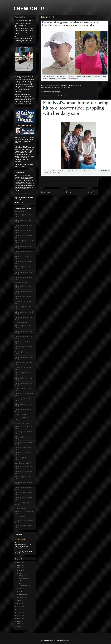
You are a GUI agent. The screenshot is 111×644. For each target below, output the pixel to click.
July (21, 573)
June (21, 589)
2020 (19, 562)
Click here (18, 551)
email (19, 149)
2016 (19, 604)
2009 (19, 624)
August (22, 570)
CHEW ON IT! (29, 8)
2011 (19, 618)
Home (69, 192)
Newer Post (45, 192)
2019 (19, 565)
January (22, 597)
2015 (19, 607)
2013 (19, 612)
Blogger (67, 640)
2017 (19, 601)
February (22, 594)
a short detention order (52, 85)
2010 (19, 621)
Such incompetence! (24, 584)
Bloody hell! (23, 576)
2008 (19, 627)
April (21, 592)
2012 (19, 615)
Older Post (92, 192)
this (50, 96)
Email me (18, 194)
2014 (19, 610)
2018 (19, 568)
